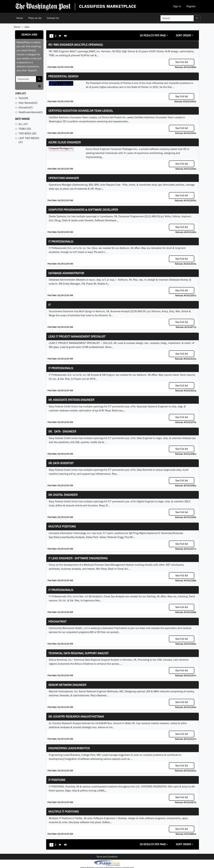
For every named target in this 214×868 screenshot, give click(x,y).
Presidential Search (63, 76)
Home (20, 18)
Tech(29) (23, 98)
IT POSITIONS (57, 780)
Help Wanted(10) (28, 103)
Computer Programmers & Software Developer (83, 210)
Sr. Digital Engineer (63, 495)
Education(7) (26, 107)
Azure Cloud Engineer (65, 142)
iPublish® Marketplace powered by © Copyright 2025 (107, 863)
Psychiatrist (57, 622)
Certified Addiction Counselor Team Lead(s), (81, 111)
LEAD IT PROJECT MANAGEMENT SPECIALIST (77, 336)
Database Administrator (66, 273)
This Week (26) (27, 133)
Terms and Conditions (107, 857)
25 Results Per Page (153, 35)
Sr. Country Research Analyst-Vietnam (76, 716)
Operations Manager (64, 178)
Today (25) (25, 129)
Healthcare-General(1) (31, 112)
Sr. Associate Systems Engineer (71, 400)
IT (49, 305)
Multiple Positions (62, 526)
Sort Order (183, 35)
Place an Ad (35, 18)
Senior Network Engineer (67, 685)
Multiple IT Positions (64, 811)
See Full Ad (182, 62)
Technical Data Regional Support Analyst (78, 653)
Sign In (177, 6)
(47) (20, 93)
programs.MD (86, 632)
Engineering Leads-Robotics (69, 748)
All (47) (23, 124)
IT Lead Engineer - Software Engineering (78, 558)
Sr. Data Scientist (61, 463)
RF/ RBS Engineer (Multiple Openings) (76, 45)
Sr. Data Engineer (62, 431)
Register (191, 6)
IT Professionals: (61, 241)
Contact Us (53, 18)
